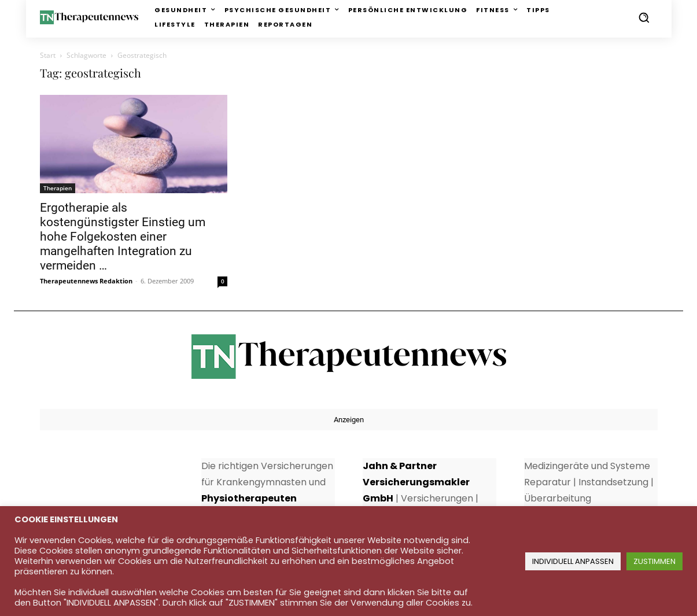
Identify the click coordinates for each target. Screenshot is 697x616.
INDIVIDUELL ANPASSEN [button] (573, 561)
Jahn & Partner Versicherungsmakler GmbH (416, 482)
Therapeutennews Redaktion (86, 281)
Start (48, 55)
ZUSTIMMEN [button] (654, 561)
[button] (644, 17)
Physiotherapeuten (249, 498)
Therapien (58, 188)
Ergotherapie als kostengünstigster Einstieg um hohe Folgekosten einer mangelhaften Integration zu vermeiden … (123, 237)
